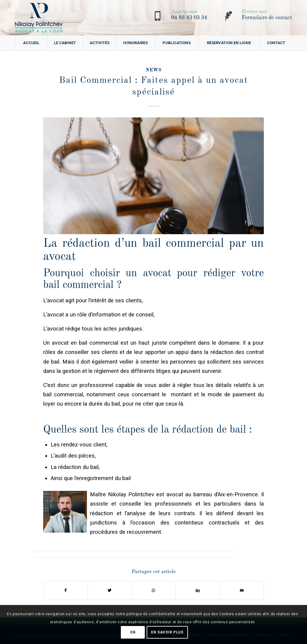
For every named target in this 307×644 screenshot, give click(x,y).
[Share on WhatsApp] (154, 590)
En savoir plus (167, 632)
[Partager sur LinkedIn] (198, 590)
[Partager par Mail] (242, 590)
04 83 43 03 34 (189, 18)
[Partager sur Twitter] (110, 590)
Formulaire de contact (267, 18)
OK (133, 632)
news (153, 70)
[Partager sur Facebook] (66, 590)
